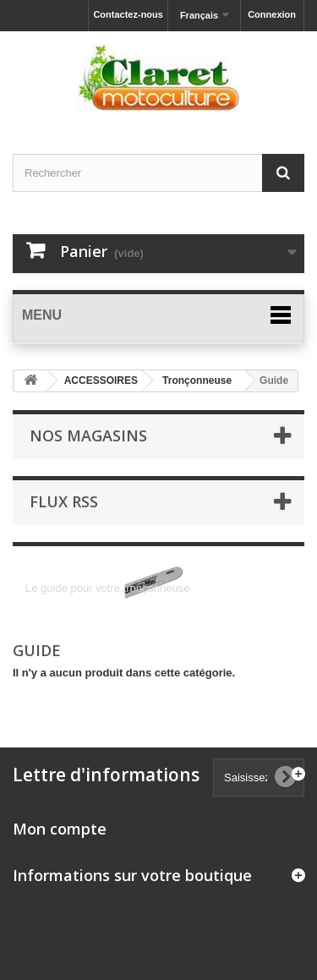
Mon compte (60, 829)
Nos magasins (88, 435)
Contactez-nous (128, 14)
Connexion (272, 14)
